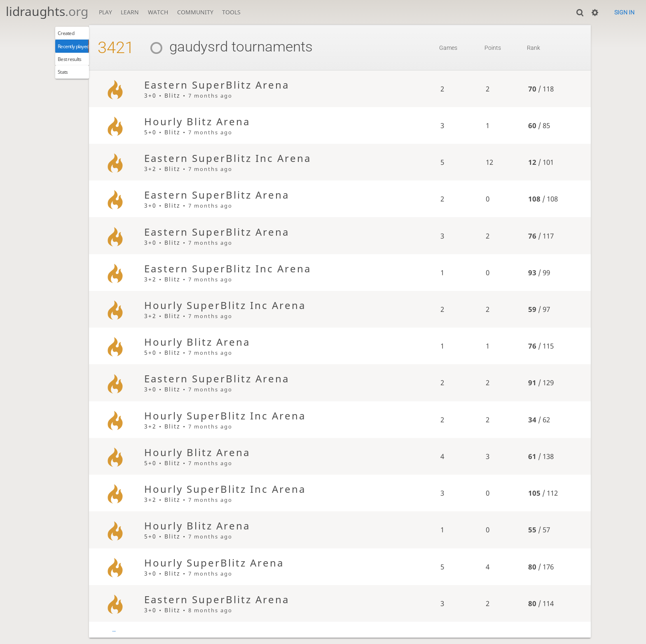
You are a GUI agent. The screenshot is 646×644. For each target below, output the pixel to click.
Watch (158, 12)
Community (195, 12)
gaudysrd (213, 47)
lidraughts (47, 11)
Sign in (624, 12)
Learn (130, 12)
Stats (67, 83)
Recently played (82, 50)
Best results (76, 67)
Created (71, 35)
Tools (231, 12)
